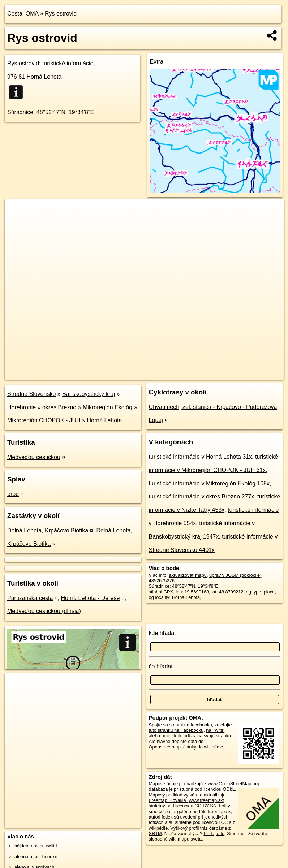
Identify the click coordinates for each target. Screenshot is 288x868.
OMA (32, 14)
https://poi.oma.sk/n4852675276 (252, 374)
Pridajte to (214, 834)
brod (13, 494)
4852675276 (162, 581)
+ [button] (17, 211)
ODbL (229, 789)
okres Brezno (59, 407)
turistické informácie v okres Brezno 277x (202, 496)
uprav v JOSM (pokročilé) (235, 575)
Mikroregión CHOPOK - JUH (44, 420)
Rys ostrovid (61, 14)
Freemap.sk (197, 374)
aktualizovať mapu (188, 575)
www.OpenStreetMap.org (234, 784)
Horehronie (22, 407)
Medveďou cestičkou (34, 457)
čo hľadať (161, 666)
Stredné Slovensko (31, 394)
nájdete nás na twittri (36, 846)
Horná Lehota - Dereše (91, 598)
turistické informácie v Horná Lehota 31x (200, 457)
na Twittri (215, 730)
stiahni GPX (161, 592)
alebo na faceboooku (36, 857)
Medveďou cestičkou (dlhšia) (44, 611)
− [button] (17, 223)
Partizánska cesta (30, 598)
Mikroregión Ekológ (108, 407)
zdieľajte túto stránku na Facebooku (190, 727)
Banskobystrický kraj (89, 394)
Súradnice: (21, 112)
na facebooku (198, 725)
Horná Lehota (105, 420)
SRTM (155, 834)
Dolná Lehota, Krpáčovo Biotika (48, 530)
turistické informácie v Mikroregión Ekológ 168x (209, 483)
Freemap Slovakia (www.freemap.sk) (187, 800)
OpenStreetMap (159, 374)
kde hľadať (163, 633)
